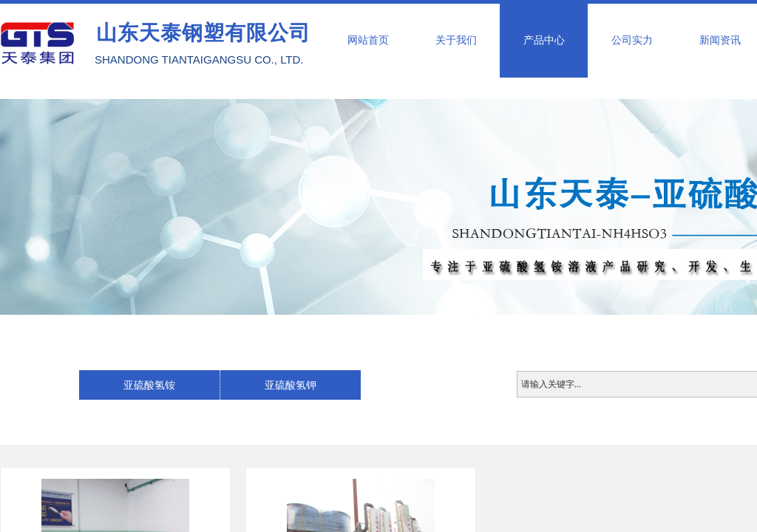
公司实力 (632, 40)
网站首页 (368, 40)
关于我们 (456, 40)
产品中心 (544, 40)
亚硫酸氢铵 (149, 385)
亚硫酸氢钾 (291, 385)
